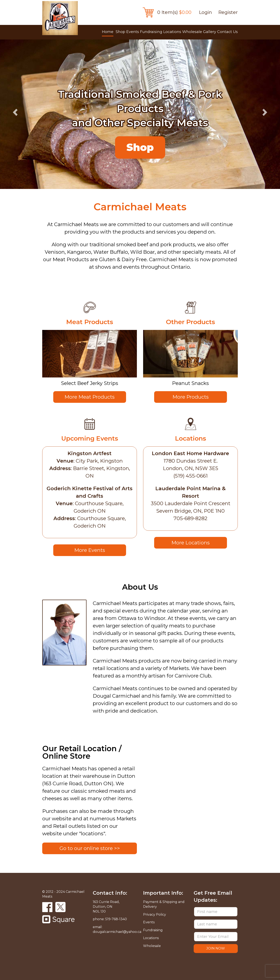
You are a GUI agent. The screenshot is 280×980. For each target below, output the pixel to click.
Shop (120, 32)
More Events (90, 550)
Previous (16, 113)
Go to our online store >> (90, 848)
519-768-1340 (116, 919)
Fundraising (151, 32)
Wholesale (192, 32)
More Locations (191, 543)
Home (108, 32)
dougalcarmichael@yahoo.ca (117, 932)
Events (133, 32)
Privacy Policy (155, 914)
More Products (191, 397)
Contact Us (227, 32)
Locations (172, 32)
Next (264, 113)
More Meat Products (90, 397)
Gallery (210, 32)
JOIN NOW (216, 948)
